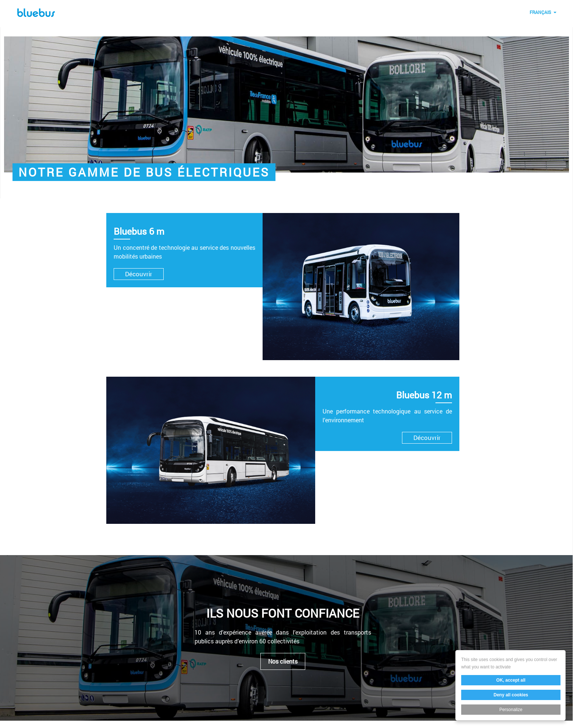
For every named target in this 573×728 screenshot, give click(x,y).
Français (540, 12)
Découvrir (139, 274)
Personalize (511, 710)
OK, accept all (511, 680)
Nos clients (283, 661)
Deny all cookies (511, 695)
